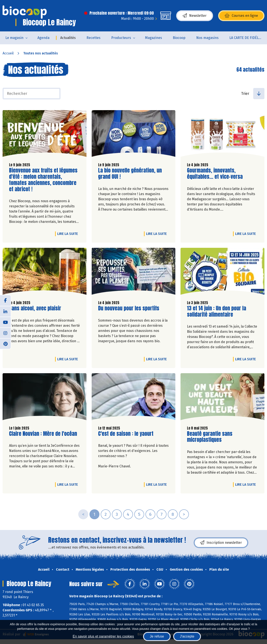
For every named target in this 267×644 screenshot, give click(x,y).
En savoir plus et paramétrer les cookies (103, 636)
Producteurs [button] (121, 38)
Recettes (93, 38)
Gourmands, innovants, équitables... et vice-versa (215, 174)
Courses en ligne (241, 16)
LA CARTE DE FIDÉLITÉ (246, 38)
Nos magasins (207, 38)
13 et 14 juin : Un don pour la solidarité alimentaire (217, 311)
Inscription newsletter (221, 543)
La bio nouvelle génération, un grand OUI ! (130, 174)
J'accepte (187, 636)
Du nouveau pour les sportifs (129, 308)
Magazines (154, 38)
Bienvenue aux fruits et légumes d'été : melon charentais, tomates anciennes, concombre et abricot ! (43, 180)
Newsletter (195, 16)
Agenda (43, 38)
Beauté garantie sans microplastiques (211, 437)
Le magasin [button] (14, 38)
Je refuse (157, 636)
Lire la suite (69, 234)
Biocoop (179, 38)
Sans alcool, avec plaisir (35, 308)
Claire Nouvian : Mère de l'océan (43, 434)
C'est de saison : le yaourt (126, 434)
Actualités (68, 38)
